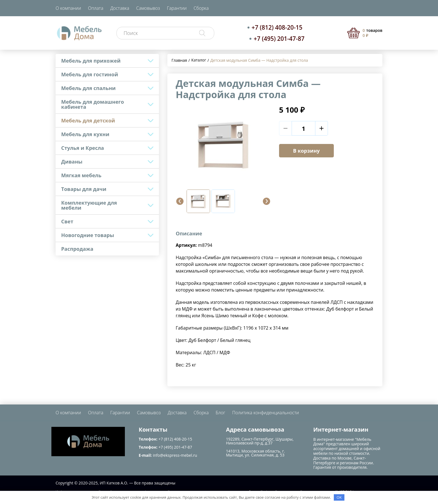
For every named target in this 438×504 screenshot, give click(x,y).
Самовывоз (148, 8)
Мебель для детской (88, 120)
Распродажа (77, 249)
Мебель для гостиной (90, 74)
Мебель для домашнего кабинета (93, 104)
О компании (68, 8)
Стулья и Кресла (83, 148)
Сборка (201, 8)
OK (339, 497)
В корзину (306, 151)
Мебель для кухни (85, 134)
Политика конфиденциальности (266, 413)
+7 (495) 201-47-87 (279, 39)
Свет (67, 221)
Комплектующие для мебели (89, 205)
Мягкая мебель (81, 175)
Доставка (120, 8)
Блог (220, 413)
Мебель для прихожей (91, 61)
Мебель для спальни (88, 88)
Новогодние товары (88, 235)
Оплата (96, 8)
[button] (180, 201)
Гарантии (177, 8)
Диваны (72, 162)
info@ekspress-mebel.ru (175, 455)
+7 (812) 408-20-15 (277, 27)
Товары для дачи (84, 189)
